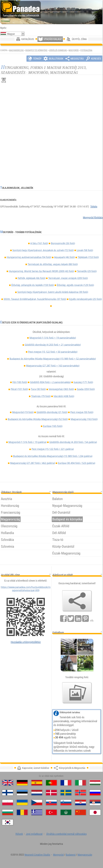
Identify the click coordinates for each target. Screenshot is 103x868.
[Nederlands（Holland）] (37, 793)
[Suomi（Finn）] (8, 793)
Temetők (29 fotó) (87, 271)
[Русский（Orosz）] (95, 793)
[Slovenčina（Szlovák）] (51, 802)
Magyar (11, 34)
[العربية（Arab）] (66, 812)
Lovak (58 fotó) (85, 250)
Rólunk (19, 834)
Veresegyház (61, 389)
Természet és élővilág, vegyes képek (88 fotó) (53, 264)
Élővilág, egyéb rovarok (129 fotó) (75, 285)
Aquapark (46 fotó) (64, 257)
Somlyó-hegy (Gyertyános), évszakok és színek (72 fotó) (43, 250)
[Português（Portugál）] (51, 783)
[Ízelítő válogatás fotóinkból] (77, 693)
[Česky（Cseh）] (37, 802)
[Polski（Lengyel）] (8, 802)
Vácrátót (64, 396)
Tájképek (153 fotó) (88, 257)
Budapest (71, 855)
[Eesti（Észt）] (22, 793)
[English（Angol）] (8, 783)
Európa (53, 426)
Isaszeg (83, 382)
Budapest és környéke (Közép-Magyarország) (53, 359)
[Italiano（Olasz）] (81, 783)
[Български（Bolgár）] (8, 812)
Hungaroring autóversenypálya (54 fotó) (29, 257)
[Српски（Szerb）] (95, 802)
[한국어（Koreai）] (8, 822)
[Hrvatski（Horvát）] (81, 802)
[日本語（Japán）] (95, 812)
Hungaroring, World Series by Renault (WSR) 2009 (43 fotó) (41, 271)
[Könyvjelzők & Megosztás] (77, 601)
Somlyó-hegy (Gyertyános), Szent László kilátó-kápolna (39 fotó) (53, 292)
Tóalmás (41, 396)
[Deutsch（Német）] (22, 783)
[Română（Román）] (22, 812)
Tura (38, 389)
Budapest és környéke (36, 50)
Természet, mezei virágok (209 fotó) (68, 278)
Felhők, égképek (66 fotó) (32, 278)
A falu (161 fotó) (39, 243)
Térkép (94, 206)
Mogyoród (74, 50)
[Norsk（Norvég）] (81, 793)
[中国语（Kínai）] (81, 812)
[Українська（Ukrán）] (22, 802)
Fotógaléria (86, 50)
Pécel (19, 389)
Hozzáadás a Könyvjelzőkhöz (26, 642)
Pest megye (53, 352)
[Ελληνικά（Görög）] (37, 812)
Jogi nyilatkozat (34, 834)
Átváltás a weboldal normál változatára (66, 834)
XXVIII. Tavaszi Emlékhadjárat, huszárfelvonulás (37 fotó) (35, 299)
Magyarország (16, 50)
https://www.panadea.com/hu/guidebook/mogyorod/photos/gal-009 (26, 589)
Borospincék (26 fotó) (63, 243)
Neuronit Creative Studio (37, 855)
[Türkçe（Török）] (51, 812)
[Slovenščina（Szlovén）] (66, 802)
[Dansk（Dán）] (51, 793)
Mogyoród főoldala (93, 217)
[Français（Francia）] (66, 783)
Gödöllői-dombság (58, 50)
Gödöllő (50, 382)
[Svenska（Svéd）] (66, 793)
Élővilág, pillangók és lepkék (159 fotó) (33, 285)
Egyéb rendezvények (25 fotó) (85, 299)
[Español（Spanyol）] (37, 783)
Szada (86, 389)
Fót (20, 382)
